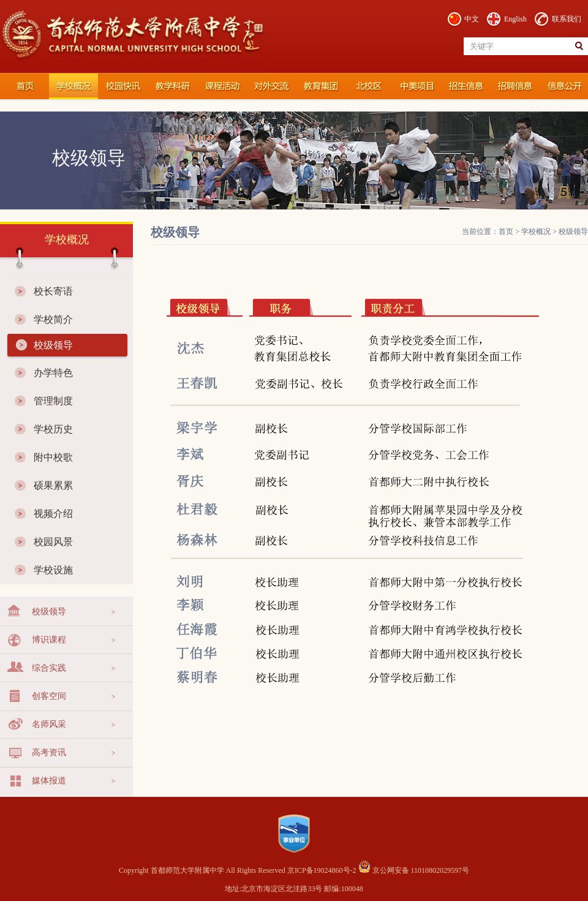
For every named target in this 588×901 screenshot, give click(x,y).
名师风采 (49, 724)
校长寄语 (53, 291)
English (515, 19)
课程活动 (221, 86)
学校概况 (73, 86)
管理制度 (53, 401)
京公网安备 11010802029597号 (414, 870)
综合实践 (49, 668)
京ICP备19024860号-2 (323, 870)
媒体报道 (49, 781)
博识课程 (49, 640)
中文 (472, 19)
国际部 (417, 86)
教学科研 (171, 86)
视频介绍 (53, 514)
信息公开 (563, 86)
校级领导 (53, 345)
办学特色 (53, 373)
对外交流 (269, 86)
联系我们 (567, 19)
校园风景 (53, 542)
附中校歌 (53, 457)
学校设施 (53, 570)
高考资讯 (49, 752)
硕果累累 (53, 485)
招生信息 (466, 86)
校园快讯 (123, 86)
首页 (506, 232)
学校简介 (53, 319)
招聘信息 (514, 86)
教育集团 (318, 86)
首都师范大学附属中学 (24, 86)
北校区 (367, 86)
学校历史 (53, 429)
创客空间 (49, 696)
